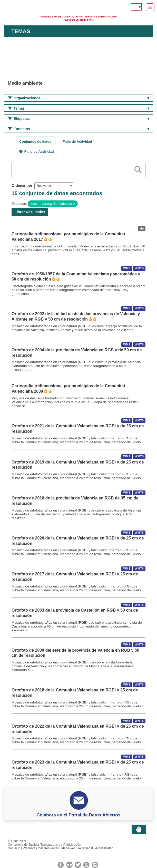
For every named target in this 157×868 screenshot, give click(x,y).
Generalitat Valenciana (78, 8)
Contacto (14, 848)
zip (142, 228)
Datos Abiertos (78, 20)
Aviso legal (85, 848)
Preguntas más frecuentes (41, 848)
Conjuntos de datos (35, 142)
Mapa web (68, 848)
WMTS (139, 268)
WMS (127, 268)
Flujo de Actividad (77, 142)
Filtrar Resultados (30, 212)
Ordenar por (22, 186)
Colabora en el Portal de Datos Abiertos (78, 815)
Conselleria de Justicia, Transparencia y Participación (79, 17)
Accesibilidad (104, 848)
